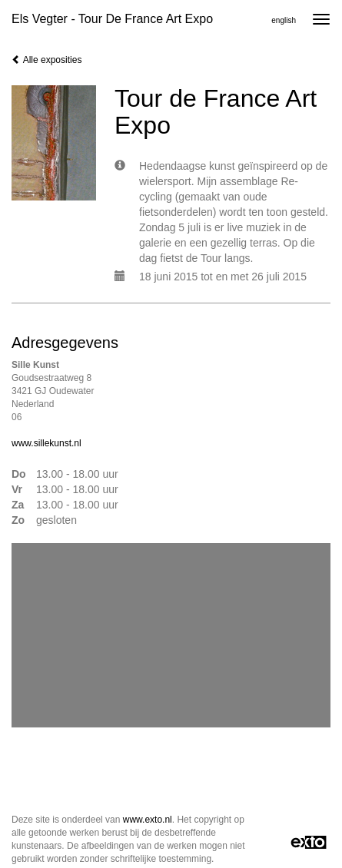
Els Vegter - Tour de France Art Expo (112, 19)
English (284, 20)
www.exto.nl (148, 820)
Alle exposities (46, 60)
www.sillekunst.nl (46, 443)
